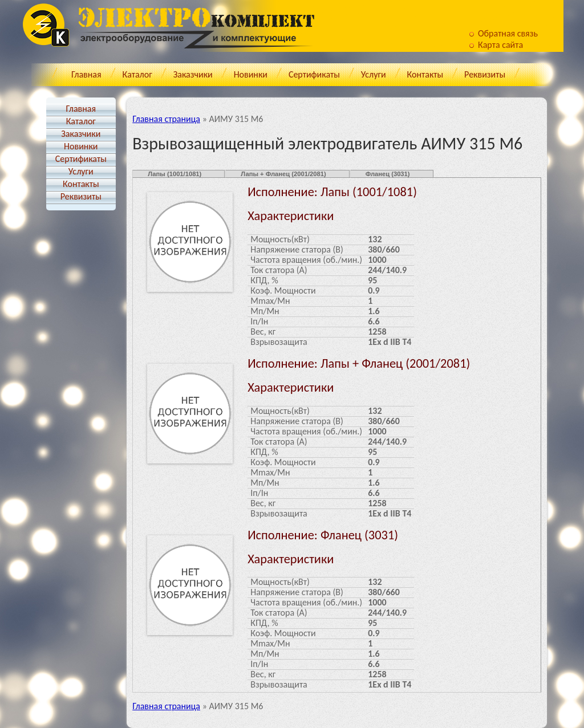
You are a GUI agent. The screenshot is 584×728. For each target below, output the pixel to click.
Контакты (425, 74)
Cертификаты (314, 74)
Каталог (137, 74)
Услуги (374, 74)
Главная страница (166, 119)
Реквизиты (485, 74)
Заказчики (193, 74)
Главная (86, 74)
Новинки (251, 74)
